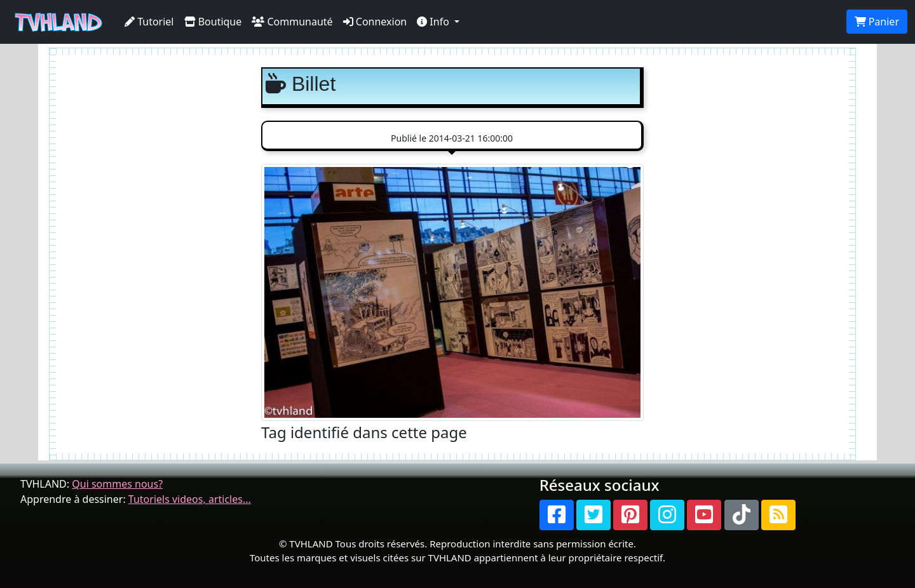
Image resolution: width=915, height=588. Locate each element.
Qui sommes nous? (117, 484)
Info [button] (434, 22)
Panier (877, 22)
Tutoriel (149, 22)
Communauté (292, 22)
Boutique (213, 22)
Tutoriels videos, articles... (190, 499)
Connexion (375, 22)
